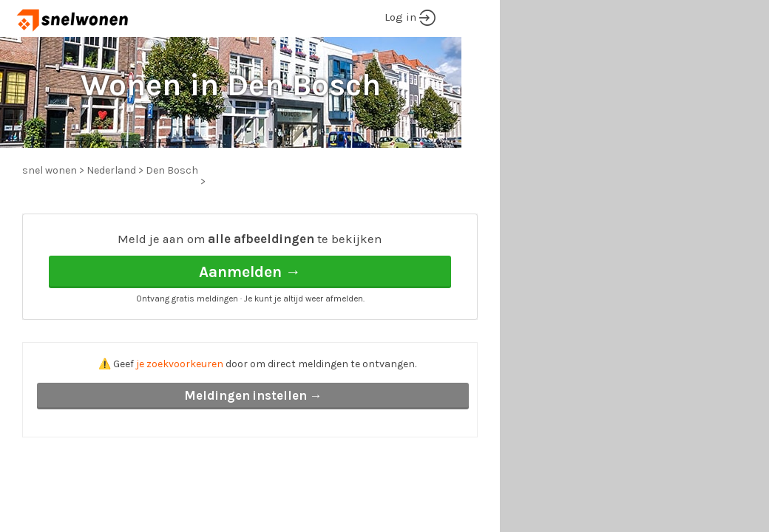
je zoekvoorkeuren (180, 364)
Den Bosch (172, 170)
